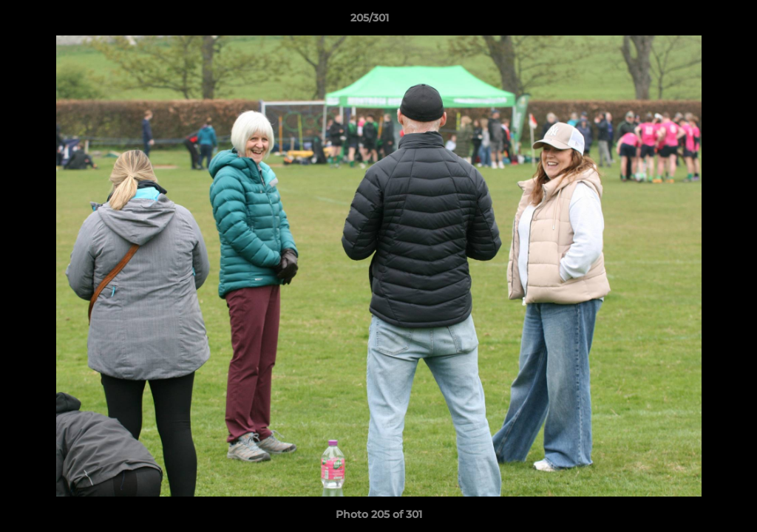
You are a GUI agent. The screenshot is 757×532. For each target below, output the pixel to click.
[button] (695, 21)
